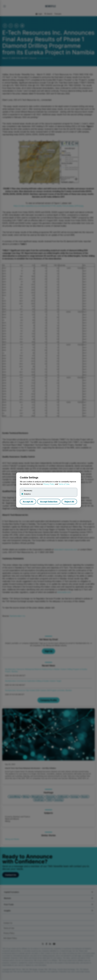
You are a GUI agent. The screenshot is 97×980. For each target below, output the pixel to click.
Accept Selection (49, 502)
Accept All (28, 502)
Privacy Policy (49, 484)
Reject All (69, 502)
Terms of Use (64, 484)
